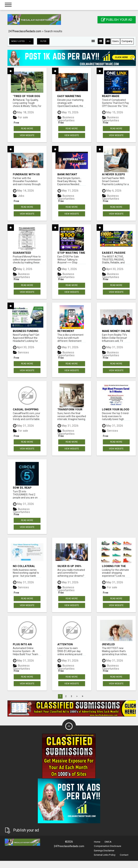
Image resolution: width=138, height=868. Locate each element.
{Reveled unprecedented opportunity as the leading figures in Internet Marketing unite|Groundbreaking (116, 644)
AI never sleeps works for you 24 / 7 (116, 174)
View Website (27, 135)
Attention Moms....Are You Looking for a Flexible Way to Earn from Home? (70, 644)
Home (97, 842)
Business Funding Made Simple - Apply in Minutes (26, 331)
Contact (124, 855)
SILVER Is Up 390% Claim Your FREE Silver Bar (69, 566)
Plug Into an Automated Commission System (22, 644)
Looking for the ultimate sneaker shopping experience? (115, 566)
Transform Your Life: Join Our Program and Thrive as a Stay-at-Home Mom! (70, 409)
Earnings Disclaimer (104, 851)
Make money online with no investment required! (116, 331)
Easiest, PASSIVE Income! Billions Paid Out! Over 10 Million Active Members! (114, 253)
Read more (27, 129)
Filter (43, 41)
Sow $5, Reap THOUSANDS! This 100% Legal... (25, 488)
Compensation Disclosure (108, 846)
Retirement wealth (66, 331)
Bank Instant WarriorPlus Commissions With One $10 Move (71, 174)
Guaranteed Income (22, 253)
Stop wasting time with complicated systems (71, 253)
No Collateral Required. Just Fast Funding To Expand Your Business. (25, 566)
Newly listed (22, 41)
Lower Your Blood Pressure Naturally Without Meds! (116, 409)
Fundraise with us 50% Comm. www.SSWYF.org (26, 174)
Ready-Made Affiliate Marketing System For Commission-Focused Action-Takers (116, 96)
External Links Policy (105, 855)
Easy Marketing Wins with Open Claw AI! (69, 96)
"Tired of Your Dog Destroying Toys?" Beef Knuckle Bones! (27, 96)
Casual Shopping (26, 409)
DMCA (108, 842)
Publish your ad (117, 20)
